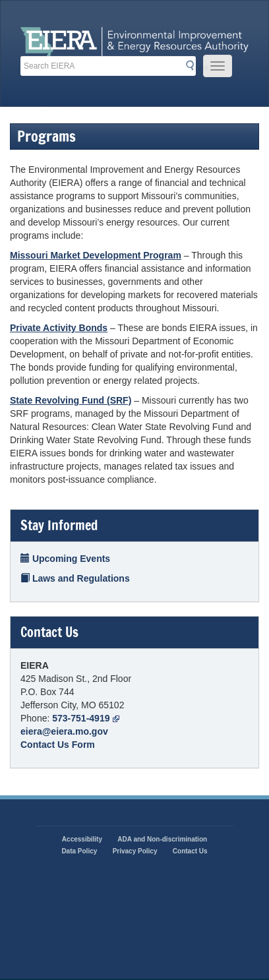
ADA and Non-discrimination (162, 839)
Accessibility (82, 839)
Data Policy (79, 851)
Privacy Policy (135, 851)
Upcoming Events (65, 559)
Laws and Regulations (75, 578)
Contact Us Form (58, 745)
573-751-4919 (86, 718)
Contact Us (190, 851)
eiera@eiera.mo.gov (64, 731)
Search (193, 67)
